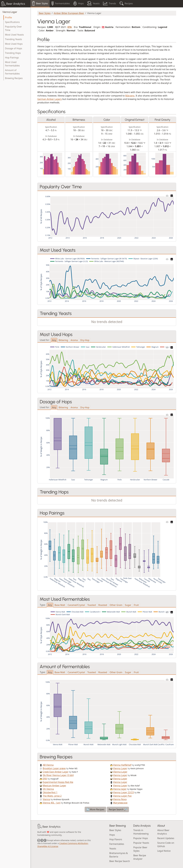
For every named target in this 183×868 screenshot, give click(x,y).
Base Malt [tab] (60, 605)
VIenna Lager (120, 772)
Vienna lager (120, 789)
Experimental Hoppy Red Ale (58, 782)
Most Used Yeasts (14, 35)
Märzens (130, 96)
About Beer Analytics (163, 832)
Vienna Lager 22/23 (123, 792)
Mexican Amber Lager (54, 786)
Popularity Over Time (13, 28)
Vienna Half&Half (122, 765)
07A (70, 27)
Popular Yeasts (141, 843)
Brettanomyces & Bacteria (119, 855)
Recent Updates (166, 838)
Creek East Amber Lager (56, 772)
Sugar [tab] (128, 605)
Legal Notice (164, 851)
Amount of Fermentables (12, 72)
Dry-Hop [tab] (85, 340)
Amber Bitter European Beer (69, 13)
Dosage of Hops (14, 48)
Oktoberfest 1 (50, 792)
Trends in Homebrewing (141, 832)
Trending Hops (13, 53)
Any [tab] (54, 340)
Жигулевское (120, 803)
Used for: (45, 340)
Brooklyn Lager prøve (54, 768)
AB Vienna (48, 765)
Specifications (12, 22)
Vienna (46, 799)
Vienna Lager (10, 12)
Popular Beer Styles (140, 849)
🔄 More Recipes (95, 809)
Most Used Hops (14, 44)
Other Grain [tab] (116, 605)
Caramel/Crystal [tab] (76, 605)
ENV (45, 779)
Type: (43, 605)
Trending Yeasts (14, 39)
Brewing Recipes (14, 78)
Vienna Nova (120, 799)
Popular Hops (141, 838)
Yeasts (113, 849)
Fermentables (117, 844)
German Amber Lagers (50, 99)
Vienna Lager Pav (122, 796)
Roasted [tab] (103, 605)
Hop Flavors (116, 839)
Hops (112, 835)
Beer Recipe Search (120, 861)
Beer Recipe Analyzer (140, 857)
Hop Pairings (12, 58)
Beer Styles (45, 13)
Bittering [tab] (63, 340)
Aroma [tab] (74, 340)
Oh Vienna (48, 789)
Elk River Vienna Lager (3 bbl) (58, 775)
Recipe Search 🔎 (118, 809)
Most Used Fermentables (12, 64)
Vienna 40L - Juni (52, 803)
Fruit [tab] (136, 605)
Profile (8, 17)
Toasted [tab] (92, 605)
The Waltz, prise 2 (52, 796)
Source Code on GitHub (166, 845)
